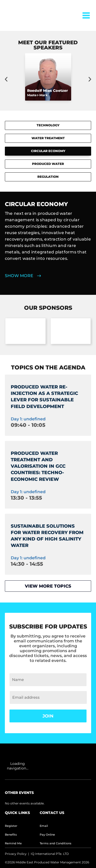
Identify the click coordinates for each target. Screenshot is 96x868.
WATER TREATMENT (48, 138)
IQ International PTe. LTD (50, 854)
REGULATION (48, 177)
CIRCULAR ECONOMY (48, 151)
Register (11, 826)
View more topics (48, 586)
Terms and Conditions (56, 843)
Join (48, 716)
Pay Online (47, 835)
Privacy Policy (16, 854)
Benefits (11, 835)
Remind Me (13, 843)
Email (44, 826)
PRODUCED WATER (48, 164)
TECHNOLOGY (48, 125)
